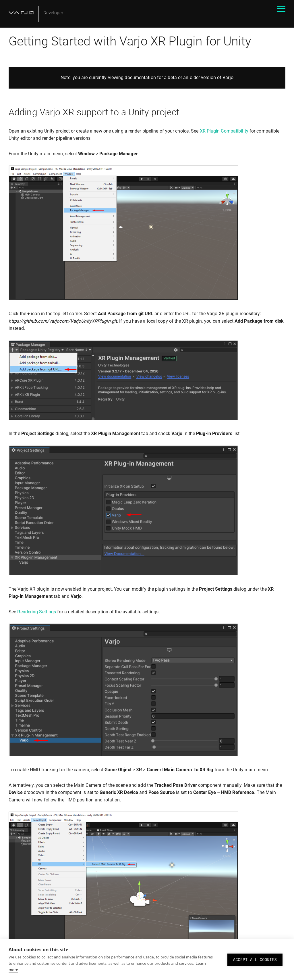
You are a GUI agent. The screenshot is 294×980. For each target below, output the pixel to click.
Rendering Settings (37, 612)
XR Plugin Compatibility (224, 131)
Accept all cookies (255, 960)
